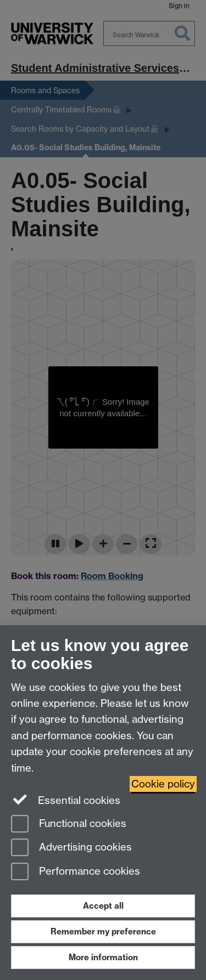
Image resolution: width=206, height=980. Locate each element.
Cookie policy (163, 784)
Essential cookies (66, 800)
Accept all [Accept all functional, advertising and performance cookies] (103, 906)
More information (103, 957)
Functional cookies (69, 825)
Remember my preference (103, 931)
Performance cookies (76, 872)
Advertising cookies (71, 848)
